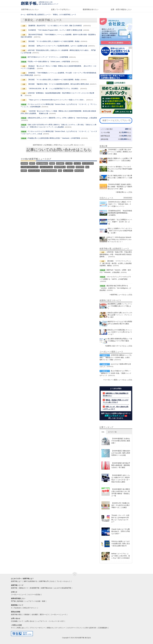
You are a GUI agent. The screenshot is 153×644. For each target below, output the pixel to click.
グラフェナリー (34, 171)
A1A (60, 171)
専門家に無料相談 (17, 601)
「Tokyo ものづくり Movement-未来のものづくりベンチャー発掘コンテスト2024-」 (56, 100)
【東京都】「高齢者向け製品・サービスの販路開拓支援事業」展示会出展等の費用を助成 (58, 84)
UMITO (32, 163)
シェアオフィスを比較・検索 (35, 601)
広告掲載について (17, 621)
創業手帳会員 (105, 136)
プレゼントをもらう (63, 581)
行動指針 (27, 614)
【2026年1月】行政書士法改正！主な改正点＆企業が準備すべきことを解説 (121, 505)
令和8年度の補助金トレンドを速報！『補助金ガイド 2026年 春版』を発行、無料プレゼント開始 (116, 357)
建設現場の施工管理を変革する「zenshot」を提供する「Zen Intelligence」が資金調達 (115, 288)
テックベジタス (88, 163)
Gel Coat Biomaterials (49, 171)
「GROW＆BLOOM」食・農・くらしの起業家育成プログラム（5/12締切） (53, 89)
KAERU (24, 171)
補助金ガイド (24, 588)
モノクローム (68, 171)
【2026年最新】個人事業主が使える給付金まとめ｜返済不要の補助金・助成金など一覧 (121, 492)
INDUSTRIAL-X (60, 167)
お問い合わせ (30, 621)
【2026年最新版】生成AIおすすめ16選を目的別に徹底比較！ (121, 441)
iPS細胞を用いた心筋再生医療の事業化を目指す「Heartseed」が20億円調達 (54, 138)
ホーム (23, 15)
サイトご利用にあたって (19, 628)
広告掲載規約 (103, 628)
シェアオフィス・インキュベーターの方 (50, 621)
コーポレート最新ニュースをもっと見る (119, 380)
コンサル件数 (105, 132)
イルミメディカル (46, 167)
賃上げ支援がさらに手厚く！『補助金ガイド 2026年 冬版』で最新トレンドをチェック (115, 373)
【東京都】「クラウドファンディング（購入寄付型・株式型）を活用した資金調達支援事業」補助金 (116, 263)
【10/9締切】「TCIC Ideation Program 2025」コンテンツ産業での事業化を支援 (55, 30)
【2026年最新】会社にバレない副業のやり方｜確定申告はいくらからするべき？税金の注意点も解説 (121, 479)
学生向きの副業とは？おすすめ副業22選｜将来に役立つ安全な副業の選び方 (121, 544)
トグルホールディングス (30, 167)
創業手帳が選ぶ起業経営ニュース (38, 15)
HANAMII (24, 163)
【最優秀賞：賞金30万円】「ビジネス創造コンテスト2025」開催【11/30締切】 (55, 26)
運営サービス (44, 614)
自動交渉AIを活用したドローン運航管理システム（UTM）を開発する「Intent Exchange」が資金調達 (62, 118)
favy (87, 167)
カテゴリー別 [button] (112, 432)
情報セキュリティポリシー (56, 628)
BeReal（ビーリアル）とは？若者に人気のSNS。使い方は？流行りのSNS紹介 (121, 556)
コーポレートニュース (19, 594)
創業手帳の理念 (16, 614)
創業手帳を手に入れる (47, 581)
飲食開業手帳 (35, 588)
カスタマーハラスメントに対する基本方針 (82, 628)
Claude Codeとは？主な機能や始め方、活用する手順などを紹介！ (121, 531)
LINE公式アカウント (30, 608)
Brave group (79, 171)
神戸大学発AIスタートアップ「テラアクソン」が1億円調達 (48, 57)
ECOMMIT (60, 163)
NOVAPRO (80, 167)
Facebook (17, 608)
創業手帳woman (47, 588)
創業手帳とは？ (16, 581)
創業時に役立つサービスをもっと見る (119, 346)
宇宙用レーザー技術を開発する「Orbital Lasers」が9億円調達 (49, 62)
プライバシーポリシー (37, 628)
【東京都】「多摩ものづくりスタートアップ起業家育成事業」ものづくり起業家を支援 (57, 46)
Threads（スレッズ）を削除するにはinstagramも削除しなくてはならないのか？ (120, 519)
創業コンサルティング (114, 416)
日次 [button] (103, 432)
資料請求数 (104, 139)
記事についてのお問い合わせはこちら (59, 150)
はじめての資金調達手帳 (63, 588)
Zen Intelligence (42, 163)
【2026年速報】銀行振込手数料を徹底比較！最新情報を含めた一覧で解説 (121, 465)
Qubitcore (71, 167)
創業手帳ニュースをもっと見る (122, 295)
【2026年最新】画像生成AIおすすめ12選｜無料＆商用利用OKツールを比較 (121, 453)
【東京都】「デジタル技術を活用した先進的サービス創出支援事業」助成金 (54, 41)
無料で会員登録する (31, 581)
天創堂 (52, 163)
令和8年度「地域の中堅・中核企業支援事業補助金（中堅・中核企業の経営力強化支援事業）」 (116, 254)
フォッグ (77, 163)
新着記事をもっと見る (125, 192)
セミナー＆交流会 (34, 594)
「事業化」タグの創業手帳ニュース (64, 15)
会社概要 (35, 614)
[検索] (130, 120)
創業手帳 (14, 588)
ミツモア (69, 163)
